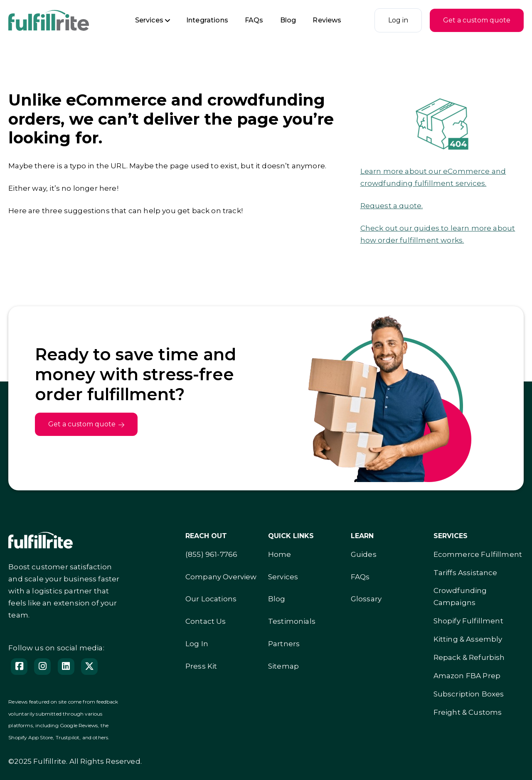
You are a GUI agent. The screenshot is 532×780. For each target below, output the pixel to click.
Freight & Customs (468, 712)
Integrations (207, 20)
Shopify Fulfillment (468, 621)
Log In (197, 644)
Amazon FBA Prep (467, 676)
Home (280, 554)
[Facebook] (19, 667)
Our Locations (211, 599)
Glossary (366, 599)
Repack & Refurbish (469, 657)
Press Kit (201, 666)
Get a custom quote (477, 20)
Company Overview (221, 577)
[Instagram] (42, 667)
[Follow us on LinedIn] (66, 667)
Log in (398, 20)
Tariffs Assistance (465, 573)
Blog (288, 20)
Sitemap (283, 666)
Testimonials (292, 621)
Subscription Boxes (469, 694)
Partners (284, 644)
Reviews (327, 20)
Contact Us (206, 621)
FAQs (254, 20)
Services (149, 20)
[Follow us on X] (89, 667)
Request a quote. (392, 206)
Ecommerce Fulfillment (478, 554)
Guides (364, 554)
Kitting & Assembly (468, 639)
